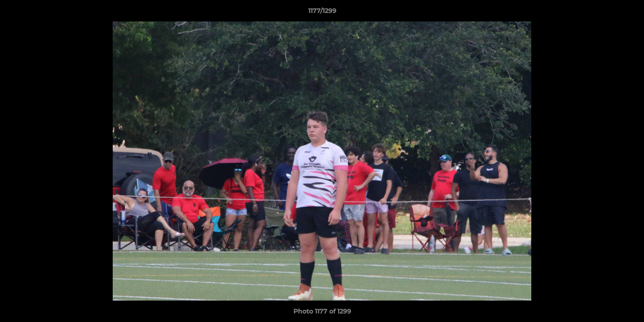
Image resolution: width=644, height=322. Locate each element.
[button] (628, 13)
